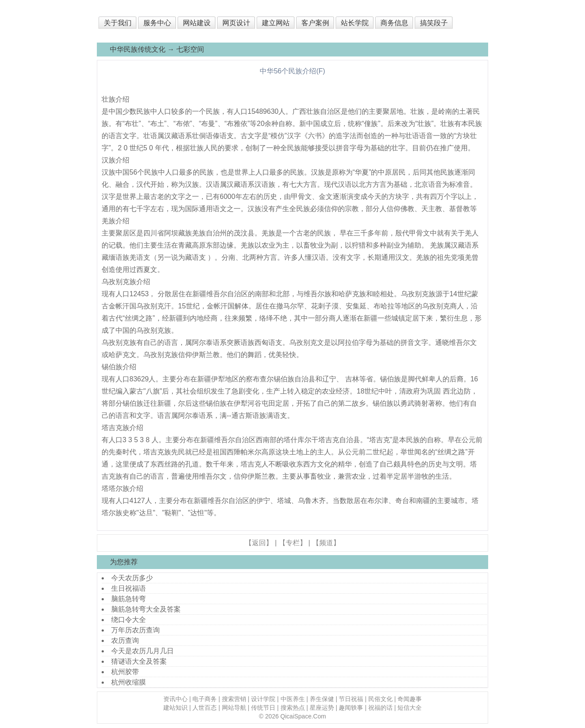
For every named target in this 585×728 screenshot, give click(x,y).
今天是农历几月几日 (142, 651)
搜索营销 (234, 699)
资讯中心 (175, 699)
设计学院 (263, 699)
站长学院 (355, 23)
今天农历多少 (132, 578)
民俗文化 (380, 699)
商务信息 (394, 23)
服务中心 (157, 23)
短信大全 (410, 708)
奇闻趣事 (410, 699)
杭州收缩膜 (129, 682)
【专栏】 (293, 543)
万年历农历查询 (136, 630)
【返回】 (259, 543)
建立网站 (276, 23)
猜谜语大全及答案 (139, 661)
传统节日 (263, 708)
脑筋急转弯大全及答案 (146, 609)
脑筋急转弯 (129, 599)
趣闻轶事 (351, 708)
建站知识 (175, 708)
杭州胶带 (125, 672)
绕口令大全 (129, 620)
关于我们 (118, 23)
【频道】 (326, 543)
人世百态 (205, 708)
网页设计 (236, 23)
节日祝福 (351, 699)
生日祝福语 (129, 588)
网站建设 (197, 23)
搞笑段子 (434, 23)
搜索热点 (293, 708)
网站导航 (234, 708)
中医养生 (293, 699)
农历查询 (125, 640)
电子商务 (205, 699)
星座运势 (322, 708)
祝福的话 (380, 708)
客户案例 (315, 23)
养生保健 (322, 699)
